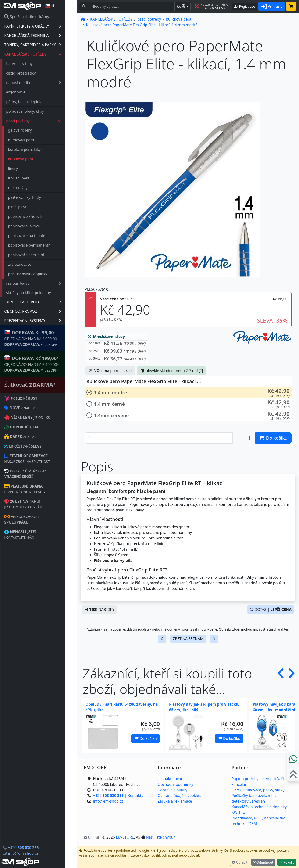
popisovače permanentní (42, 245)
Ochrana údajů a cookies (179, 796)
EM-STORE (125, 837)
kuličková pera (33, 159)
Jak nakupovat (170, 779)
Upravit (240, 862)
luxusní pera (31, 178)
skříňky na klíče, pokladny (41, 293)
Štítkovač (42, 385)
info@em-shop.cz (35, 853)
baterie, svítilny (32, 64)
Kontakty (136, 796)
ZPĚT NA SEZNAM (188, 639)
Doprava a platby (173, 790)
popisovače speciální (38, 255)
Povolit (287, 862)
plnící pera (29, 207)
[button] (117, 344)
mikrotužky (30, 188)
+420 (36, 848)
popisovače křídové (37, 216)
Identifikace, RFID (247, 818)
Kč (181, 6)
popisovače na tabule (39, 236)
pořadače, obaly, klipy (37, 111)
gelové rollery (32, 130)
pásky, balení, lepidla (37, 102)
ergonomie (28, 92)
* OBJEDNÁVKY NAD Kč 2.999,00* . (44, 338)
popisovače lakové (36, 226)
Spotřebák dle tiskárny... (40, 17)
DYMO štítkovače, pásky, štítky (258, 790)
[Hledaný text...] (132, 6)
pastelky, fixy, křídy (37, 197)
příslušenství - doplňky (40, 274)
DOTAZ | (271, 610)
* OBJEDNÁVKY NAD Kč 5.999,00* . (44, 364)
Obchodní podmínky (176, 784)
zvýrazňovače (32, 264)
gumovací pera (33, 140)
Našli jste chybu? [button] (160, 837)
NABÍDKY (100, 610)
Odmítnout (263, 862)
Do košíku (146, 739)
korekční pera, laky (37, 149)
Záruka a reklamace (175, 801)
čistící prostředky (33, 73)
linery (25, 169)
